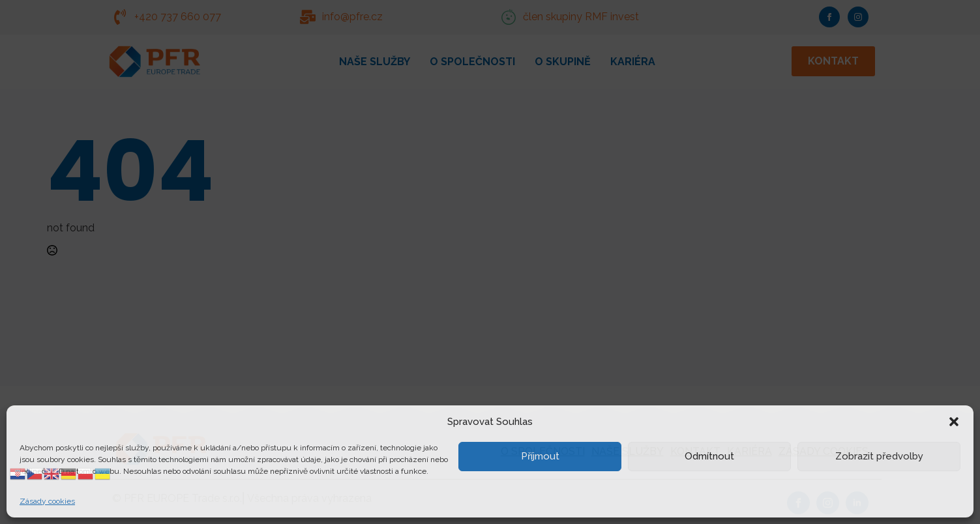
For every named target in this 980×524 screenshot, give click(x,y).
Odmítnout (709, 456)
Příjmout (540, 456)
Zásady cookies (47, 501)
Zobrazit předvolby (879, 456)
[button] (954, 422)
